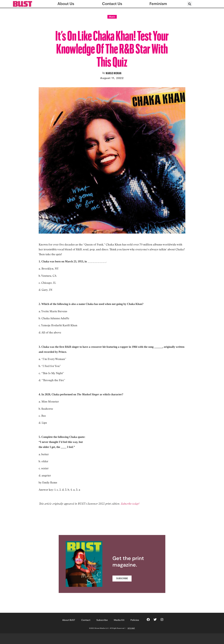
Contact (86, 620)
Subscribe (102, 620)
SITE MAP (131, 628)
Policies (135, 620)
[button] (190, 4)
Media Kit (119, 620)
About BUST (69, 620)
